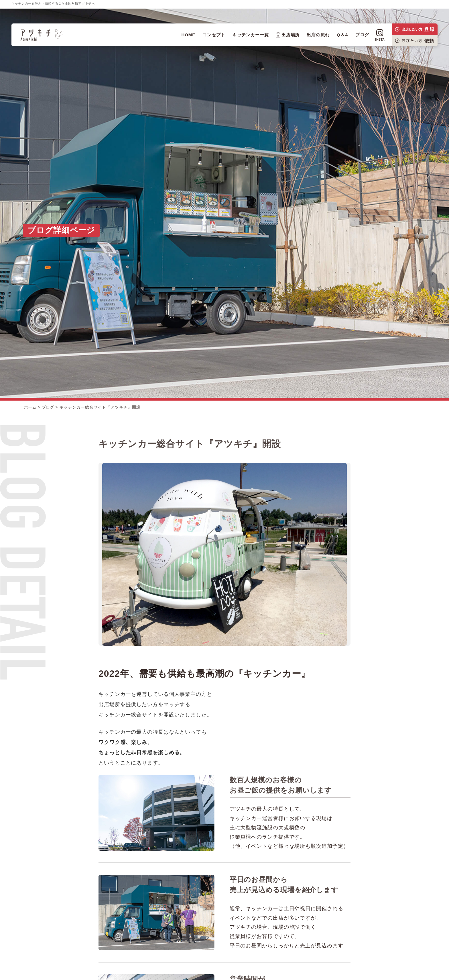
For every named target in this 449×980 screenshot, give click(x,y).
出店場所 (288, 35)
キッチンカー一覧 (251, 35)
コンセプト (214, 35)
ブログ (362, 35)
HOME (188, 35)
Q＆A (342, 35)
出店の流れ (318, 35)
